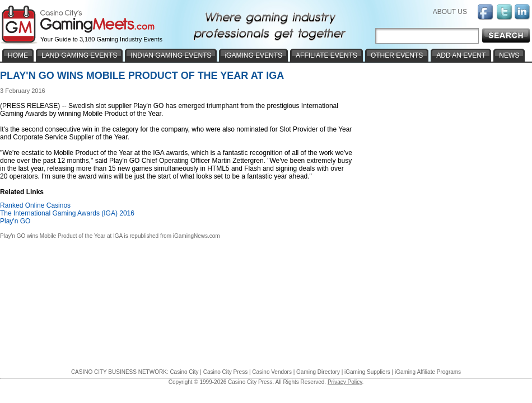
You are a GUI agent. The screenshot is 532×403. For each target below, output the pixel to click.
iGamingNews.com (197, 236)
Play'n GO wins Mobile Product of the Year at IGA (61, 236)
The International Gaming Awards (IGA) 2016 (67, 213)
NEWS (509, 55)
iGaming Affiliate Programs (428, 372)
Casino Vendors (272, 372)
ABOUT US (450, 12)
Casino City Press (225, 372)
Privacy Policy (345, 382)
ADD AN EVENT (461, 55)
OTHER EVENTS (397, 55)
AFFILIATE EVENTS (326, 55)
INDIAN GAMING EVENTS (171, 55)
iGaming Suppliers (367, 372)
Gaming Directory (318, 372)
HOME (18, 55)
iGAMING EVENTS (253, 55)
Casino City (184, 372)
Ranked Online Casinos (35, 205)
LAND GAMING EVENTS (79, 55)
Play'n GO (15, 221)
